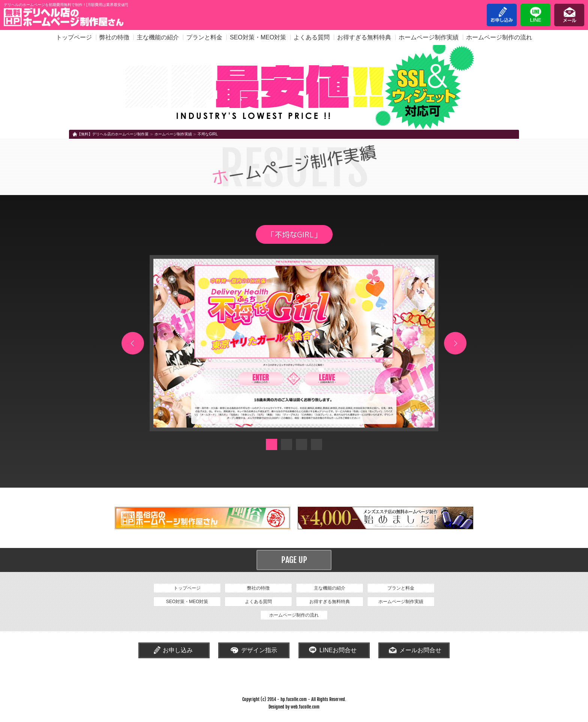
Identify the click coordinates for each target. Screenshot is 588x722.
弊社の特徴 (114, 37)
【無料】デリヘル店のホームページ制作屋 (113, 134)
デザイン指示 (259, 650)
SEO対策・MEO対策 (258, 37)
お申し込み (502, 15)
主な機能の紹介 (158, 37)
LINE (535, 15)
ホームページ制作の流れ (499, 37)
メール (569, 15)
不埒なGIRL (208, 134)
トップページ (74, 37)
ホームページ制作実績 (429, 37)
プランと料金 (204, 37)
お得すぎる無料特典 (364, 37)
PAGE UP (294, 560)
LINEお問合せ (338, 650)
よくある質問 (312, 37)
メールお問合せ (420, 650)
